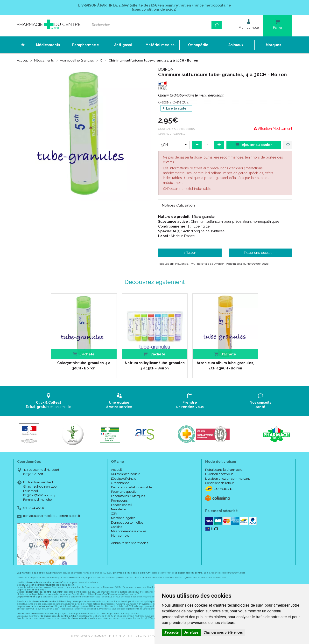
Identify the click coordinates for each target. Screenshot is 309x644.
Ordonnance (120, 483)
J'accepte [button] (171, 632)
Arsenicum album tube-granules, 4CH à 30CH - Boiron (225, 366)
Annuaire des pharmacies (130, 544)
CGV (114, 514)
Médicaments (45, 61)
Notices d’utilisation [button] (178, 206)
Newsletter (119, 510)
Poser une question (125, 492)
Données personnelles (127, 523)
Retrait (49, 401)
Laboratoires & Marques (128, 496)
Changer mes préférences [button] (223, 632)
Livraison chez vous (219, 474)
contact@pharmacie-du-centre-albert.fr (52, 516)
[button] (174, 145)
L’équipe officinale (124, 479)
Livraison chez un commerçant (228, 479)
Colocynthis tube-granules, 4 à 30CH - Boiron (84, 366)
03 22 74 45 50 (34, 508)
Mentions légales (123, 518)
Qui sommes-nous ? (125, 474)
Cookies (116, 527)
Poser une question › (260, 253)
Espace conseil (122, 505)
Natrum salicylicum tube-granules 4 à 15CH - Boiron (155, 366)
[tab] (225, 206)
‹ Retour (190, 253)
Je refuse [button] (191, 632)
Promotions (119, 501)
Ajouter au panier (253, 145)
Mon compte (120, 536)
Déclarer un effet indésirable (189, 189)
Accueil (23, 61)
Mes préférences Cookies (129, 532)
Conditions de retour (220, 483)
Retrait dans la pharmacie (224, 470)
